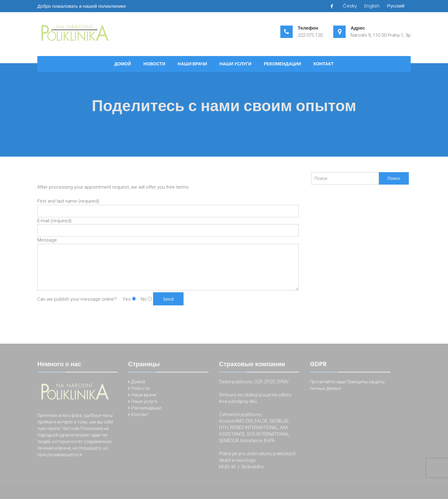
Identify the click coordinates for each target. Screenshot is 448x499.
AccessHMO (231, 422)
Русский (396, 6)
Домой (123, 64)
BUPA (269, 441)
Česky (350, 6)
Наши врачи (192, 64)
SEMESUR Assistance (240, 441)
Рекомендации (282, 64)
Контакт (324, 64)
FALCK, (262, 422)
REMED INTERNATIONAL (254, 428)
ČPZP (269, 383)
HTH (224, 428)
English (372, 6)
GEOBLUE (279, 422)
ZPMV (283, 383)
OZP (258, 383)
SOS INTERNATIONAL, (268, 435)
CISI (249, 422)
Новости (154, 64)
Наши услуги (236, 64)
